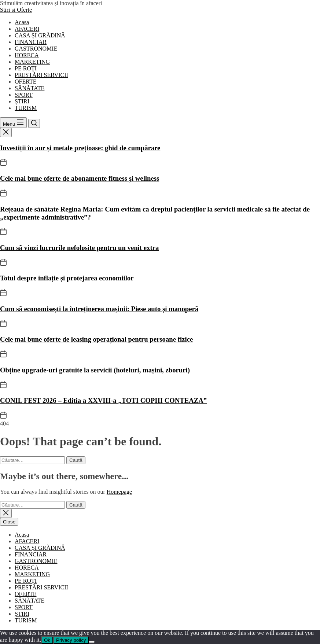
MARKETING (32, 62)
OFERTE (25, 82)
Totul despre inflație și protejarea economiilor (67, 278)
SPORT (24, 95)
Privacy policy (71, 640)
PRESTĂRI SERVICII (41, 75)
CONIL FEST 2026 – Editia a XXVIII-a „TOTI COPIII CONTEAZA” (103, 400)
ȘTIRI (22, 101)
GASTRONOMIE (36, 49)
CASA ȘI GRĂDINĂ (40, 35)
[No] (92, 642)
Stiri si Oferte (16, 10)
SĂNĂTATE (30, 88)
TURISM (26, 108)
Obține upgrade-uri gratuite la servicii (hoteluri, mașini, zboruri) (95, 370)
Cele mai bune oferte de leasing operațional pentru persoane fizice (96, 339)
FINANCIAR (31, 42)
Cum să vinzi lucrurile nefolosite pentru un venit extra (79, 248)
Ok (47, 640)
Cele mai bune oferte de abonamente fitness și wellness (80, 178)
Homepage (119, 492)
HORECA (27, 55)
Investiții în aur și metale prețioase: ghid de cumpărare (80, 148)
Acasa (22, 22)
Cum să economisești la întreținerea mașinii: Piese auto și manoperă (99, 309)
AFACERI (27, 29)
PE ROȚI (26, 68)
